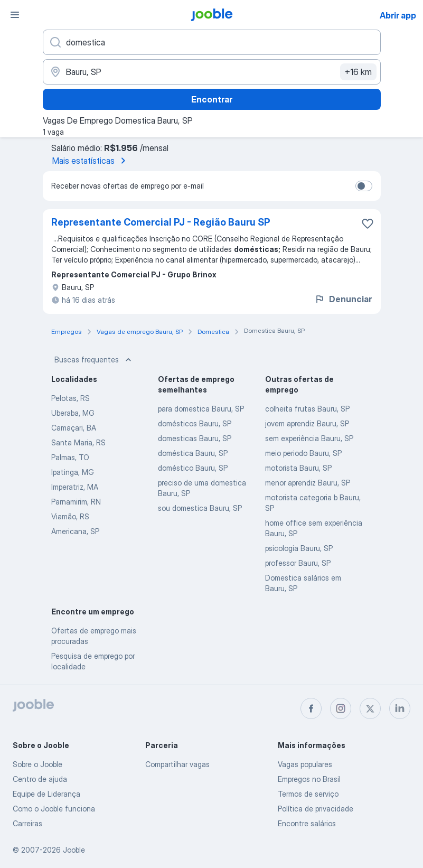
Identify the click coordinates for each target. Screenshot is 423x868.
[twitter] (370, 708)
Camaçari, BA (74, 428)
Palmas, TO (70, 457)
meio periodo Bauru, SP (303, 453)
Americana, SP (75, 531)
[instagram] (341, 708)
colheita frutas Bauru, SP (307, 409)
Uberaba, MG (73, 413)
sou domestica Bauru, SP (200, 508)
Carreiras (27, 823)
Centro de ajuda (40, 779)
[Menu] (15, 15)
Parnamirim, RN (76, 502)
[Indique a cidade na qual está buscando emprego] (212, 72)
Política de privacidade (316, 809)
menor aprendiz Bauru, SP (308, 483)
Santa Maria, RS (78, 442)
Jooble (74, 850)
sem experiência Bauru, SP (309, 438)
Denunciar (343, 299)
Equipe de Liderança (46, 794)
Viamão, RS (70, 516)
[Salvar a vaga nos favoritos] (368, 223)
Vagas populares (305, 764)
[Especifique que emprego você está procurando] (212, 42)
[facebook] (311, 708)
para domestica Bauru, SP (201, 409)
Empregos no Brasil (309, 779)
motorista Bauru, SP (298, 468)
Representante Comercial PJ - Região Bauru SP (161, 222)
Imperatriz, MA (75, 487)
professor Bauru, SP (298, 563)
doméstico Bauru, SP (193, 468)
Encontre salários (307, 823)
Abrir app (398, 15)
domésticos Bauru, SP (195, 423)
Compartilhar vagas (177, 764)
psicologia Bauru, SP (299, 548)
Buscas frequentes (94, 360)
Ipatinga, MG (73, 472)
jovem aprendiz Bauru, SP (307, 423)
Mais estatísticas (91, 161)
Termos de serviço (308, 794)
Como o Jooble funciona (54, 809)
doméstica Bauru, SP (193, 453)
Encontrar (212, 99)
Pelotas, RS (70, 398)
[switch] (364, 186)
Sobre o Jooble (37, 764)
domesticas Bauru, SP (195, 438)
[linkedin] (400, 708)
